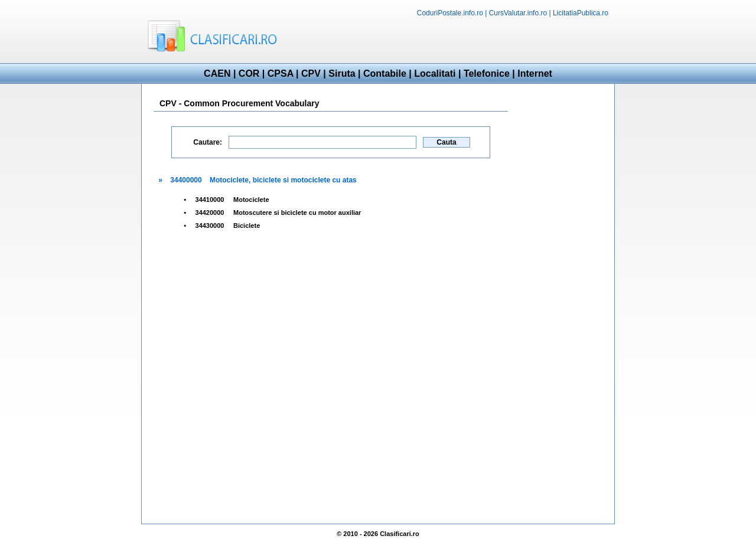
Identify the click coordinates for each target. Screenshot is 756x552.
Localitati (435, 74)
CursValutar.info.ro (518, 13)
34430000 (210, 226)
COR (249, 74)
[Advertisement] (476, 39)
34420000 (210, 213)
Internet (535, 74)
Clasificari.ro (400, 534)
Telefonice (487, 74)
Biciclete (247, 226)
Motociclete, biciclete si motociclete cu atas (283, 180)
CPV (311, 74)
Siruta (342, 74)
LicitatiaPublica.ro (581, 13)
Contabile (385, 74)
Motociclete (251, 200)
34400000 (186, 180)
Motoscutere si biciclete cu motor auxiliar (297, 213)
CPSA (281, 74)
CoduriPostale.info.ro (450, 13)
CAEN (217, 74)
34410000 (210, 200)
